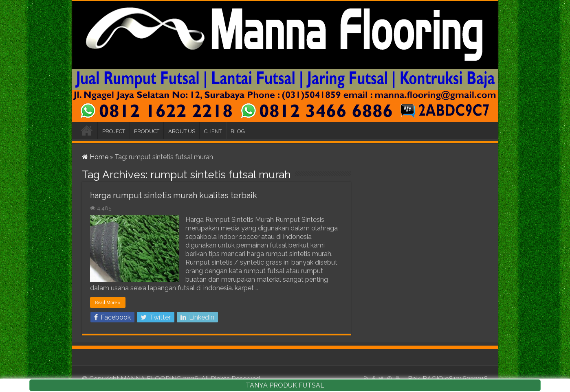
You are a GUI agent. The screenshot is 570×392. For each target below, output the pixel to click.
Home (95, 157)
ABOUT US (182, 131)
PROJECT (114, 131)
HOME (87, 130)
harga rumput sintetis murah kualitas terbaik (174, 195)
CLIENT (213, 131)
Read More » (108, 302)
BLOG (238, 131)
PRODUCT (147, 131)
